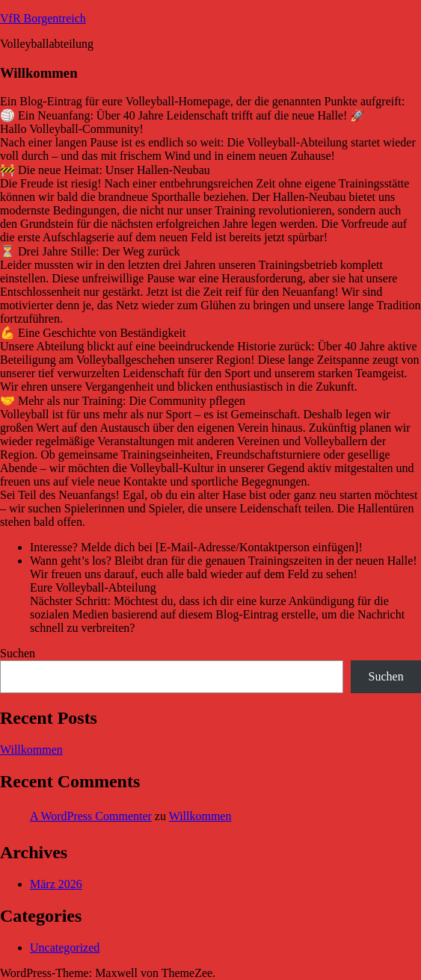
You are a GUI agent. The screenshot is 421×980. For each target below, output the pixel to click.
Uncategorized (65, 948)
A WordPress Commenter (91, 816)
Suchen (18, 653)
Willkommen (31, 750)
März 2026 (56, 884)
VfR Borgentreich (43, 18)
